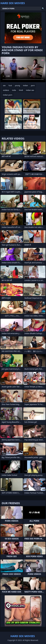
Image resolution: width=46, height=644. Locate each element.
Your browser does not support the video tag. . (23, 69)
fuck (10, 85)
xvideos (6, 90)
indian (25, 85)
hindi (21, 90)
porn (33, 85)
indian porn (8, 95)
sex (4, 85)
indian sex (30, 90)
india (14, 90)
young (17, 85)
